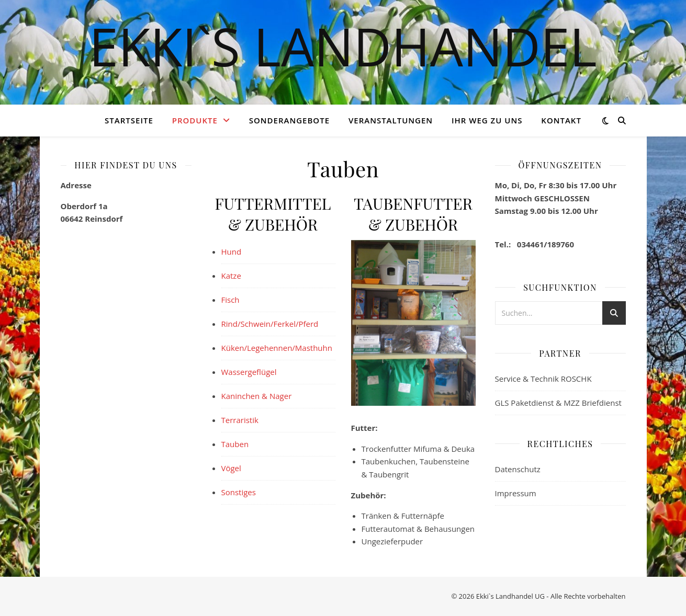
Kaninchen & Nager (257, 396)
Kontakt (561, 120)
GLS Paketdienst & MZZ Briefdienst (558, 403)
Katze (231, 276)
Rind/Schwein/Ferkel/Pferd (270, 324)
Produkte (195, 120)
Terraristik (240, 420)
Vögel (231, 468)
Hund (232, 252)
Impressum (516, 493)
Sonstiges (239, 492)
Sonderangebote (289, 120)
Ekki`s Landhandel (343, 46)
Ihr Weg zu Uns (487, 120)
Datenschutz (518, 469)
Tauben (235, 444)
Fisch (230, 300)
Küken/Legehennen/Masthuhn (277, 348)
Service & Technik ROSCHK (543, 379)
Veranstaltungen (391, 120)
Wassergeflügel (249, 372)
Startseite (129, 120)
